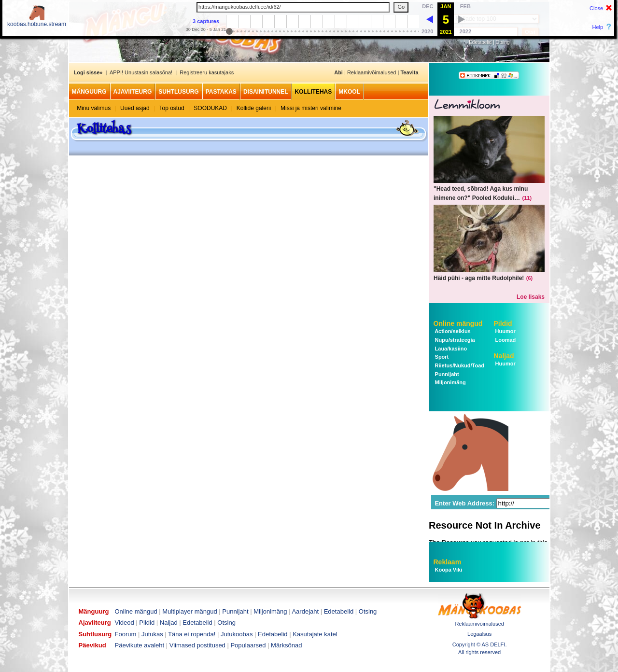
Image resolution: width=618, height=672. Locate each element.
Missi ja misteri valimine (311, 108)
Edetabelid (480, 42)
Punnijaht (446, 374)
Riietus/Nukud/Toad (459, 365)
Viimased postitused (197, 645)
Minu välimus (94, 108)
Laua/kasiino (450, 349)
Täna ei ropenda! (192, 634)
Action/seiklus (452, 331)
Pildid (503, 323)
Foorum (126, 634)
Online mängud (458, 323)
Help (598, 27)
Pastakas (221, 92)
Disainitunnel (266, 92)
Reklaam (448, 562)
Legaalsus (479, 634)
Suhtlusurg (178, 92)
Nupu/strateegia (454, 340)
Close (596, 8)
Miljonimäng (450, 382)
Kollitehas (314, 92)
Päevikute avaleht (140, 645)
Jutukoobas (237, 634)
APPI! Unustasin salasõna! (141, 72)
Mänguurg (89, 92)
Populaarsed (248, 645)
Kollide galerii (254, 108)
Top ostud (172, 108)
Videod (125, 623)
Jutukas (152, 634)
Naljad (504, 356)
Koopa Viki (449, 570)
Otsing (503, 42)
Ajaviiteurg (133, 92)
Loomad (505, 340)
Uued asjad (135, 108)
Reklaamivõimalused (372, 72)
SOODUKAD (210, 108)
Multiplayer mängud (190, 611)
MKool (349, 92)
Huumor (505, 331)
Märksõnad (286, 645)
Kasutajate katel (315, 634)
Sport (441, 357)
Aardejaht (305, 611)
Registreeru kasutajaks (207, 72)
